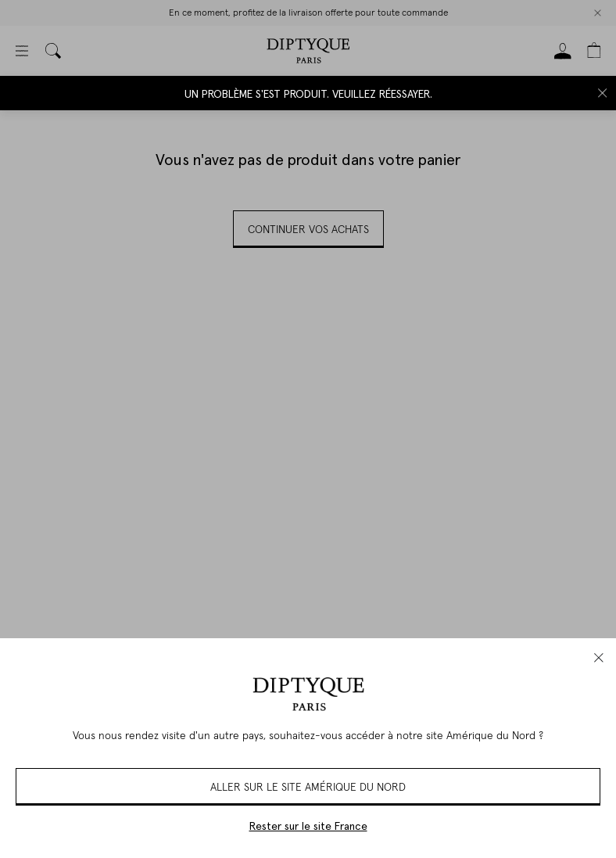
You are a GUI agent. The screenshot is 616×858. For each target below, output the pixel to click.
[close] (599, 658)
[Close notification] (603, 93)
